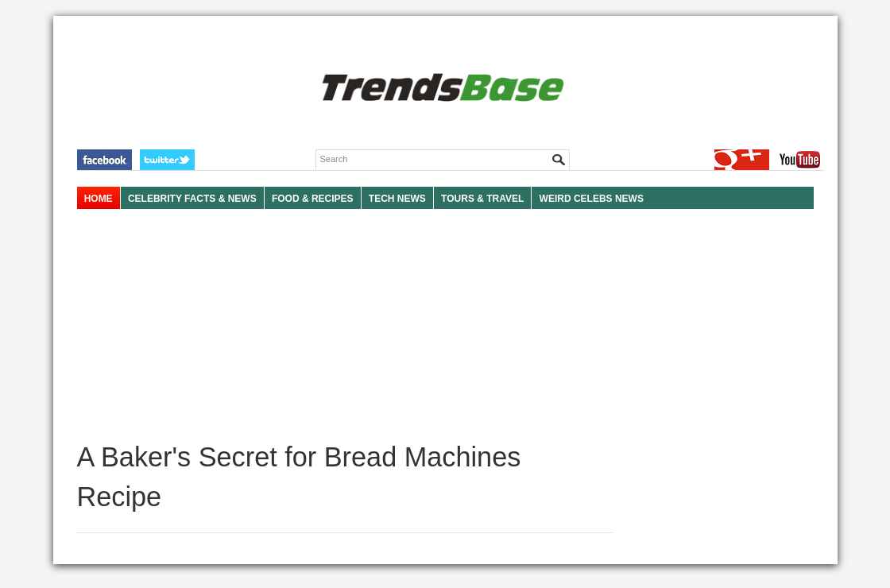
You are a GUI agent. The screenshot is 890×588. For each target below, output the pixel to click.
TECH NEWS (397, 199)
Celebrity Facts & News (192, 199)
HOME (99, 199)
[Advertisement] (345, 326)
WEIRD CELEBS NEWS (592, 199)
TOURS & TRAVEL (482, 199)
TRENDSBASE (441, 89)
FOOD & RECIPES (313, 199)
